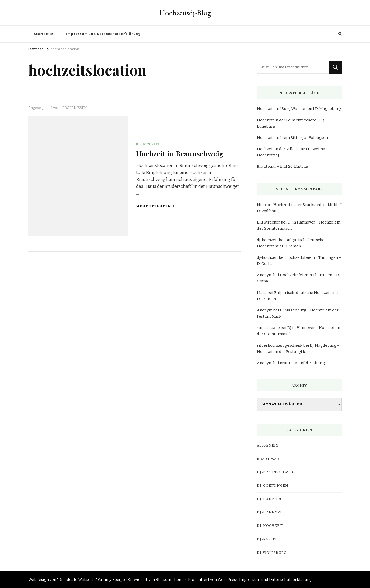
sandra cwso (268, 328)
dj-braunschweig (276, 472)
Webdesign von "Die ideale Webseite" (63, 580)
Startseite (44, 34)
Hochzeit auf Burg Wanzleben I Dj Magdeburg (299, 109)
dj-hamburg (270, 499)
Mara (262, 293)
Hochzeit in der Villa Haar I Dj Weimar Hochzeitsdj (292, 152)
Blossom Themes (171, 580)
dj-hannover (271, 512)
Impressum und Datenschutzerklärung (103, 34)
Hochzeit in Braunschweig (180, 153)
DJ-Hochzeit (148, 144)
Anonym (265, 275)
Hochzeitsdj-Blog (185, 13)
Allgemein (268, 446)
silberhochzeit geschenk (280, 345)
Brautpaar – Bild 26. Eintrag (283, 166)
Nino (261, 205)
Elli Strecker (269, 222)
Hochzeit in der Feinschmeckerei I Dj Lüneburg (291, 123)
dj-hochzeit (267, 240)
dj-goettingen (273, 486)
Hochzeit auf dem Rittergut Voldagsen (292, 138)
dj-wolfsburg (272, 553)
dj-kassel (267, 539)
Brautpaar (268, 459)
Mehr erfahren (156, 206)
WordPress (228, 580)
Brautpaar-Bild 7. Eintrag (303, 363)
